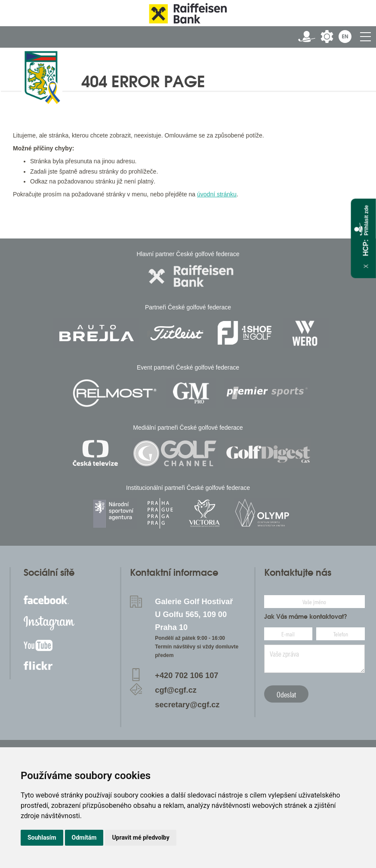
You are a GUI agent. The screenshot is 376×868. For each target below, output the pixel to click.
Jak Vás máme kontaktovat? (306, 617)
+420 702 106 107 (186, 675)
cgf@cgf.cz (176, 690)
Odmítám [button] (84, 837)
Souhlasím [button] (42, 837)
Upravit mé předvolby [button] (140, 837)
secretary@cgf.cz (187, 705)
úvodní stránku (217, 194)
